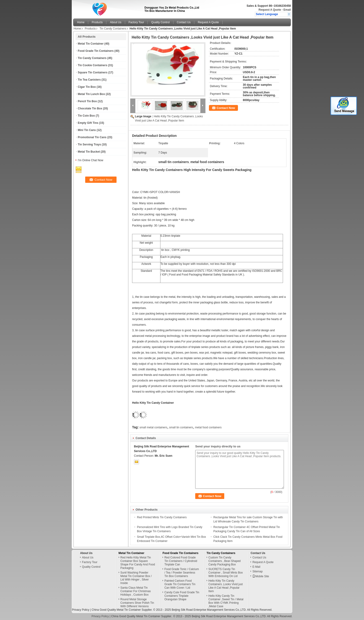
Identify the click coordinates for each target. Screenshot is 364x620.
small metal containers (153, 427)
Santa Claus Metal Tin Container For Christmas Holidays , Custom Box (136, 591)
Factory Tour (136, 22)
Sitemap (257, 571)
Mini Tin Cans (87, 130)
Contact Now (226, 108)
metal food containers (208, 427)
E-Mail (256, 567)
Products (97, 22)
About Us (115, 22)
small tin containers (181, 427)
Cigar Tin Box (87, 87)
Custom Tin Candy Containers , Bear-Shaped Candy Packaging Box (225, 561)
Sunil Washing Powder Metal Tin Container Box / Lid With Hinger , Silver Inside (136, 578)
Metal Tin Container (91, 44)
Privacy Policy (81, 610)
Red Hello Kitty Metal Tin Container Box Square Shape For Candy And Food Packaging (138, 563)
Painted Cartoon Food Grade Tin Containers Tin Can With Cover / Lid (180, 584)
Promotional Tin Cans (92, 137)
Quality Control (160, 22)
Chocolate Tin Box (90, 108)
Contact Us (184, 22)
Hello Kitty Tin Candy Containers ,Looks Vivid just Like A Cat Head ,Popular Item (226, 586)
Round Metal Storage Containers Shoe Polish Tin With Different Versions (137, 603)
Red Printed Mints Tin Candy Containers (162, 517)
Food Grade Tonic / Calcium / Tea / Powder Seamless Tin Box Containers (182, 573)
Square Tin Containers (93, 72)
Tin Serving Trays (89, 144)
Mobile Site (261, 576)
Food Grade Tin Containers (96, 51)
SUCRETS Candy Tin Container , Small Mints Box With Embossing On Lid (226, 573)
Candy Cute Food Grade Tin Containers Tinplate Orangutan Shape (182, 596)
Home (81, 22)
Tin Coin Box (86, 116)
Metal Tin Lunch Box (91, 94)
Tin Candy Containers (113, 29)
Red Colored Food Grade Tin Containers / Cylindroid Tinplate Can (181, 561)
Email (287, 10)
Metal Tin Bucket (89, 152)
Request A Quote (270, 10)
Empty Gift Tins (88, 123)
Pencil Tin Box (87, 101)
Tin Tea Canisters (89, 80)
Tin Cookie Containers (93, 65)
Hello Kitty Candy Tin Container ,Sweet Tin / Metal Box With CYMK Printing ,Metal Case (226, 601)
